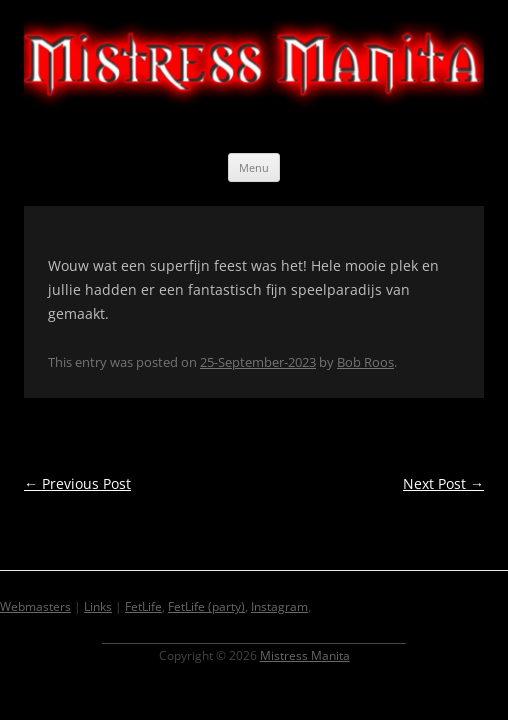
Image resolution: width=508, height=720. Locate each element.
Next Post (443, 483)
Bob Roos (365, 362)
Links (98, 606)
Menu (254, 167)
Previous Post (77, 483)
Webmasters (35, 606)
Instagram (279, 606)
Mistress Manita (305, 655)
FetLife (143, 606)
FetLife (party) (206, 606)
